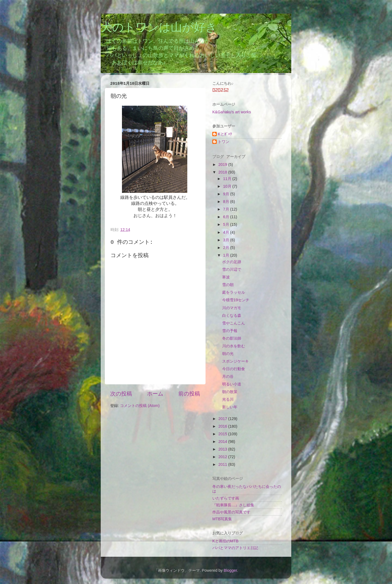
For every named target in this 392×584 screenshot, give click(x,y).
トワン (223, 142)
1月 (227, 255)
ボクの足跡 (232, 262)
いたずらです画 (226, 498)
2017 (223, 419)
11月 (228, 179)
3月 (227, 240)
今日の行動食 (234, 369)
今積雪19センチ (236, 300)
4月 (227, 232)
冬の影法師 (232, 338)
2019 (223, 165)
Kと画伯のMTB (225, 541)
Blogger (230, 570)
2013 (223, 449)
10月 (228, 186)
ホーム (155, 394)
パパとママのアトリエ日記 (235, 548)
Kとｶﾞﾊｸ (225, 134)
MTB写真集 (222, 519)
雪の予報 (230, 331)
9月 (227, 194)
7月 (227, 209)
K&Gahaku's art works (232, 112)
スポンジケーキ (235, 361)
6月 (227, 217)
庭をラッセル (234, 292)
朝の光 (228, 354)
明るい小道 (232, 384)
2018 (223, 172)
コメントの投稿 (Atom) (140, 406)
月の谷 (228, 376)
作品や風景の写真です (231, 512)
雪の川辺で (232, 269)
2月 (227, 248)
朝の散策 (230, 392)
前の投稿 (189, 394)
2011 (223, 464)
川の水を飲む (234, 346)
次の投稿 (121, 394)
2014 (223, 442)
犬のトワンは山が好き (159, 28)
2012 (223, 457)
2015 (223, 434)
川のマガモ (232, 308)
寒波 (226, 277)
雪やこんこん (234, 323)
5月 (227, 224)
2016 (223, 426)
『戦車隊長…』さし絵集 (233, 505)
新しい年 (230, 407)
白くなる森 (232, 315)
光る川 (228, 399)
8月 (227, 202)
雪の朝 (228, 285)
